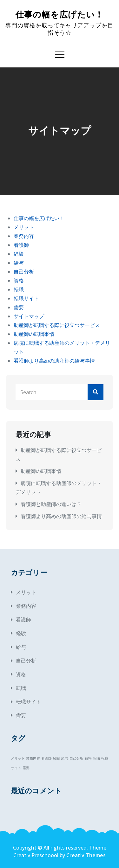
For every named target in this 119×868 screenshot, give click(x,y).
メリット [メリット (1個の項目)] (18, 758)
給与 (19, 263)
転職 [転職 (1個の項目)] (96, 758)
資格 (19, 281)
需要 (19, 307)
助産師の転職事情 (34, 334)
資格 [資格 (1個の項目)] (88, 758)
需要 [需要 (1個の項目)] (26, 768)
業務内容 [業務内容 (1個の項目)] (33, 758)
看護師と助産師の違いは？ (51, 504)
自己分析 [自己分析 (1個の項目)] (76, 758)
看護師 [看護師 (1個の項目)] (46, 758)
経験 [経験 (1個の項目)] (56, 758)
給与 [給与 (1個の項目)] (65, 758)
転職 (19, 289)
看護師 (21, 245)
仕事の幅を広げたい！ (60, 15)
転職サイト (26, 298)
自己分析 (24, 272)
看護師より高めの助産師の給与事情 (54, 361)
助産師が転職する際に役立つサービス (57, 325)
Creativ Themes (86, 855)
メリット (24, 227)
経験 (19, 254)
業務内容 (24, 236)
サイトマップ (29, 316)
